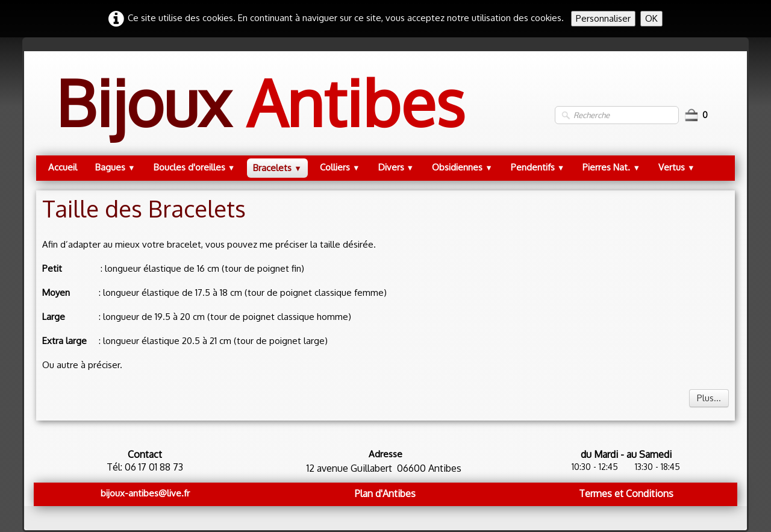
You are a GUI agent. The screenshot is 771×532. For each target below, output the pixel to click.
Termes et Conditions (626, 493)
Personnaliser (603, 18)
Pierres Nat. (611, 167)
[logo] (260, 115)
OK (651, 18)
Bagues (115, 167)
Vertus (677, 167)
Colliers (340, 167)
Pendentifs (538, 167)
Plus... (709, 398)
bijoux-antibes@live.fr (145, 493)
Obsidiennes (462, 167)
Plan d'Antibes (385, 493)
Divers (396, 167)
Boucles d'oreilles (195, 167)
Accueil (63, 167)
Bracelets (277, 168)
